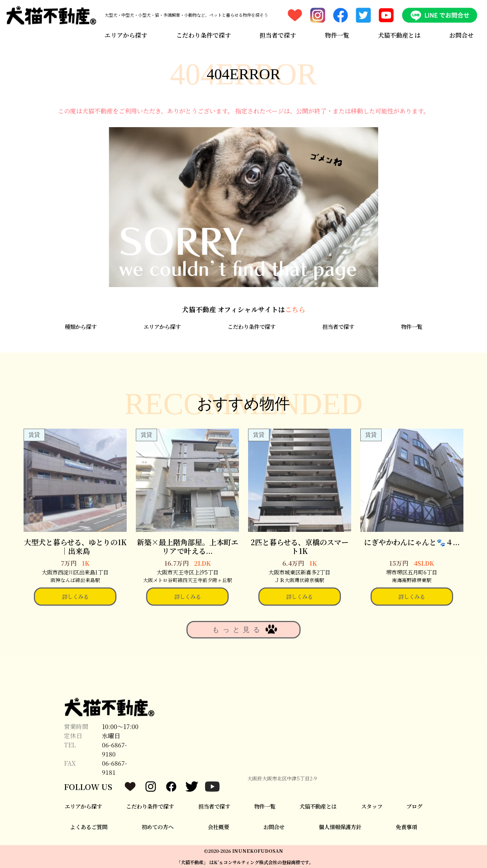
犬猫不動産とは (399, 35)
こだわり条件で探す (204, 35)
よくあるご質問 (89, 827)
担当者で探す (278, 35)
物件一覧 (337, 35)
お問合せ (462, 35)
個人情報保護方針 (340, 827)
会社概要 (218, 827)
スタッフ (372, 806)
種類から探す (81, 326)
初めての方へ (158, 827)
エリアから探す (126, 35)
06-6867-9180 (115, 749)
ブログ (414, 806)
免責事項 (406, 827)
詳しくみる (75, 596)
